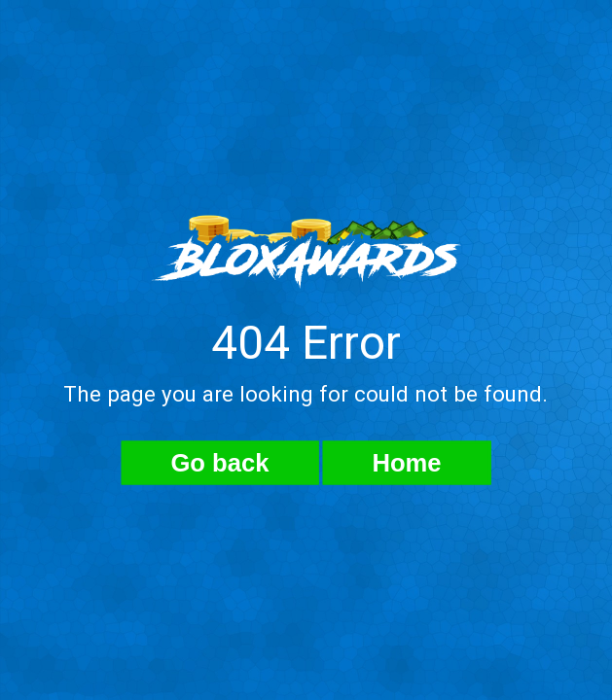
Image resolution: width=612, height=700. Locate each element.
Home (406, 463)
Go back (219, 463)
